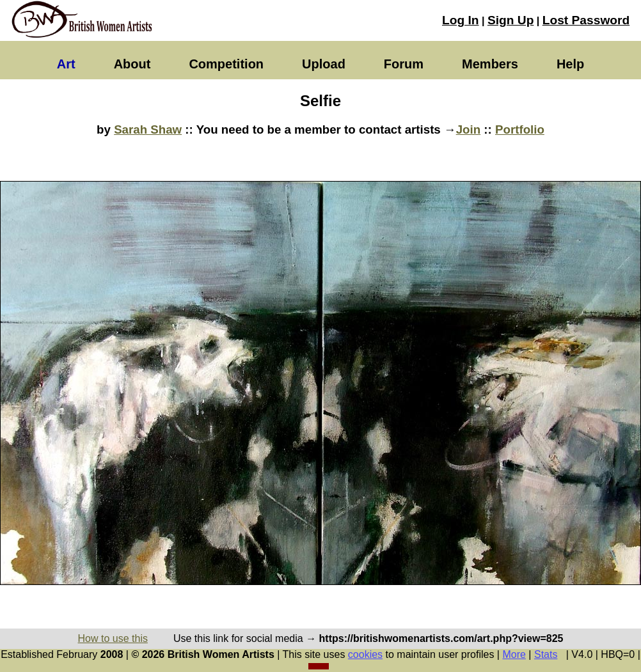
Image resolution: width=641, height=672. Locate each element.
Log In (461, 20)
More (514, 654)
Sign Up (510, 20)
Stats (546, 654)
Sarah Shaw (148, 129)
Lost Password (586, 20)
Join (468, 129)
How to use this (113, 638)
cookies (365, 654)
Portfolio (520, 129)
